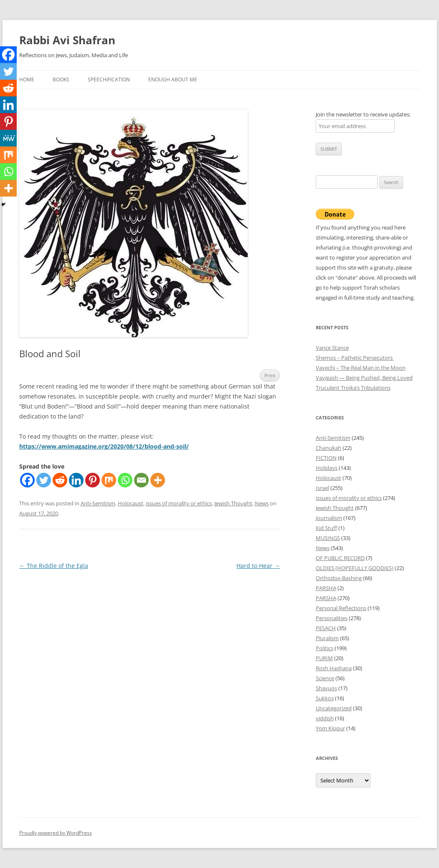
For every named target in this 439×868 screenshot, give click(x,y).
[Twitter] (44, 480)
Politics (325, 648)
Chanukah (329, 448)
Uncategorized (334, 708)
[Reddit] (60, 480)
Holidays (327, 468)
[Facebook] (27, 480)
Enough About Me (173, 79)
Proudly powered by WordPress (56, 833)
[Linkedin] (76, 480)
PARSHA (326, 588)
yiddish (325, 718)
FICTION (326, 458)
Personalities (332, 618)
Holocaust (131, 503)
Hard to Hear (258, 566)
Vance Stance (332, 348)
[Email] (141, 480)
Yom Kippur (330, 728)
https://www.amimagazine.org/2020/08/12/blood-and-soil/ (104, 446)
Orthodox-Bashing (339, 578)
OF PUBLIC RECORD (340, 558)
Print (270, 375)
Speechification (109, 79)
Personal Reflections (341, 608)
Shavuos (326, 688)
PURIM (324, 658)
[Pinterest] (93, 480)
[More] (158, 480)
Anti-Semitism (98, 503)
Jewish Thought (233, 503)
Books (61, 79)
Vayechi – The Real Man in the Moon (361, 368)
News (262, 503)
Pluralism (327, 638)
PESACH (326, 628)
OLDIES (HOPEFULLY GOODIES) (355, 568)
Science (325, 678)
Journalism (329, 518)
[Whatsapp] (125, 480)
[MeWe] (8, 138)
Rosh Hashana (334, 668)
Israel (322, 488)
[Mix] (109, 480)
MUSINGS (328, 538)
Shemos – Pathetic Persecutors (355, 358)
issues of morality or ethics (179, 503)
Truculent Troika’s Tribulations (353, 388)
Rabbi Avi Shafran (67, 40)
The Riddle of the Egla (54, 566)
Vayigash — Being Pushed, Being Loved (364, 378)
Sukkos (325, 698)
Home (27, 79)
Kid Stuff (326, 528)
